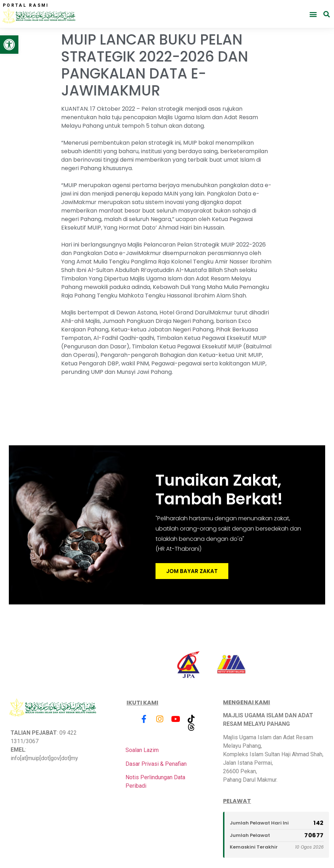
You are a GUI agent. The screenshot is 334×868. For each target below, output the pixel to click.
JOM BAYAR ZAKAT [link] (192, 571)
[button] (313, 14)
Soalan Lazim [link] (142, 750)
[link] (9, 45)
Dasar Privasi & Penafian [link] (156, 764)
